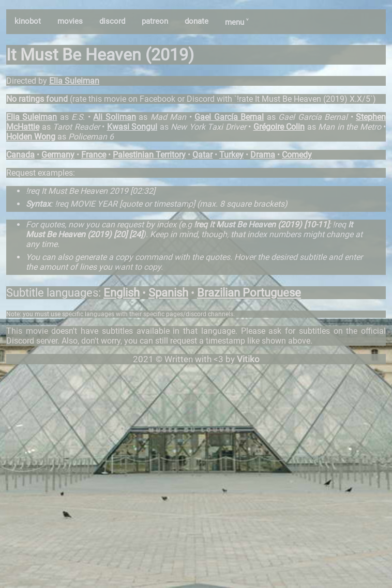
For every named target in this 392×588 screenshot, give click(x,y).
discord (112, 21)
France (94, 155)
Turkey (231, 155)
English (122, 293)
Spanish (168, 293)
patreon (155, 21)
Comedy (297, 155)
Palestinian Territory (149, 155)
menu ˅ (237, 22)
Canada (20, 155)
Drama (263, 155)
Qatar (202, 155)
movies (70, 21)
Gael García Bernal (229, 117)
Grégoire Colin (279, 127)
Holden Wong (31, 137)
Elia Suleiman (74, 81)
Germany (58, 155)
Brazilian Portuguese (249, 293)
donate (197, 21)
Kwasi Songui (132, 127)
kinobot (28, 21)
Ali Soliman (114, 117)
